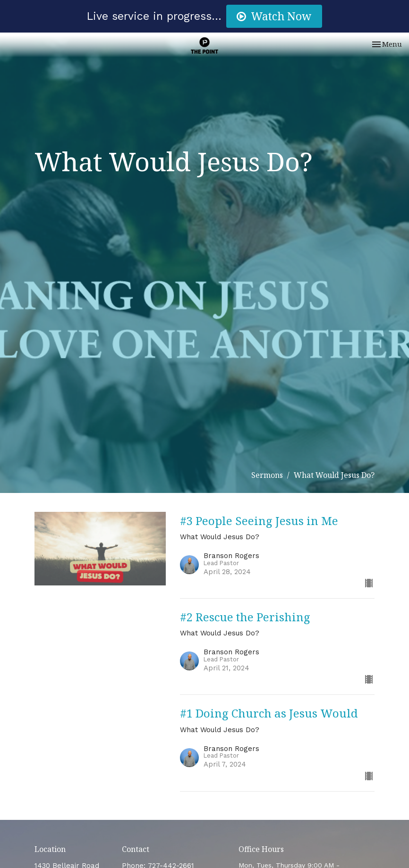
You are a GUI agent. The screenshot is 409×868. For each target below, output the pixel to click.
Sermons (267, 475)
